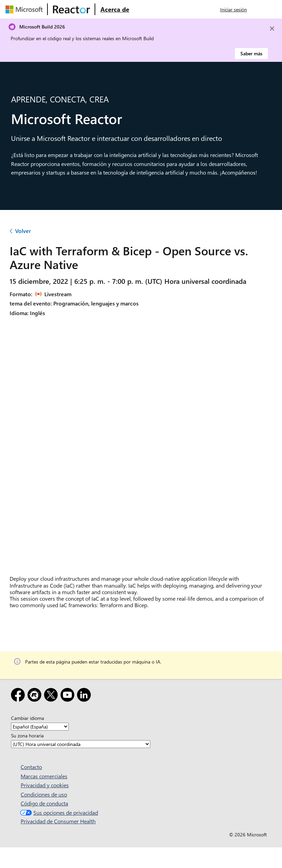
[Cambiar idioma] (40, 727)
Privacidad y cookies (45, 785)
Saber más (251, 53)
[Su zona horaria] (81, 744)
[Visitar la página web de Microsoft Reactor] (72, 9)
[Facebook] (19, 696)
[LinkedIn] (85, 696)
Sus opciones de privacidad (58, 813)
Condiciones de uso (44, 794)
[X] (52, 696)
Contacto (31, 767)
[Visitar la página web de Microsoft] (25, 9)
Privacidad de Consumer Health (58, 821)
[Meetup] (36, 696)
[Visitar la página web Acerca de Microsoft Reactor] (115, 9)
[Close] (272, 29)
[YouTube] (69, 696)
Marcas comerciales (44, 776)
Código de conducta (44, 803)
